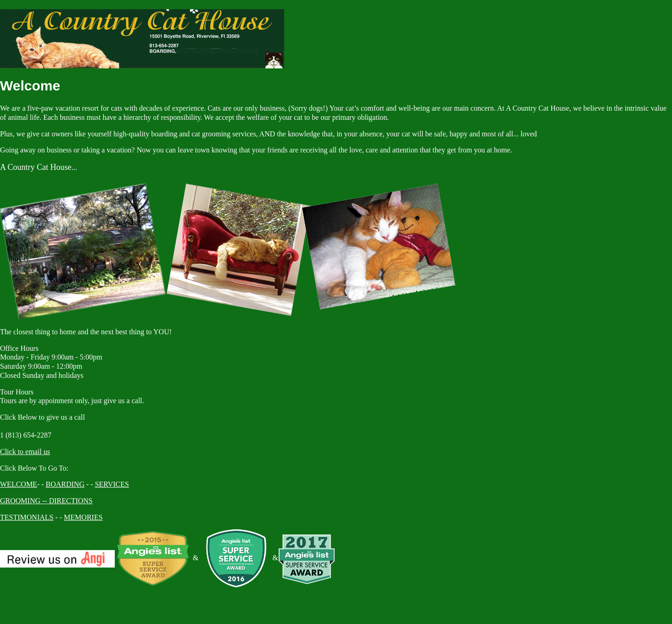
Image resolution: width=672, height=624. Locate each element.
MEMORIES (83, 517)
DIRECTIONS (71, 501)
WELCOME (19, 484)
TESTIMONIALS (27, 517)
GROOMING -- (25, 501)
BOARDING (65, 484)
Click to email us (25, 452)
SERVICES (112, 484)
